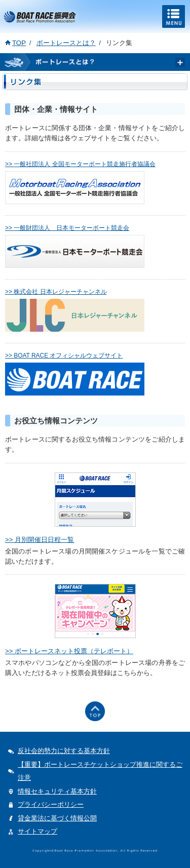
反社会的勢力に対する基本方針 (64, 751)
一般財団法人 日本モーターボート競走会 (71, 228)
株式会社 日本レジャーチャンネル (60, 292)
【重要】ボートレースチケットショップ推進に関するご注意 (100, 771)
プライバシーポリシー (51, 804)
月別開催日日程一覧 (44, 540)
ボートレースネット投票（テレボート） (74, 651)
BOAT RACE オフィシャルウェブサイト (68, 356)
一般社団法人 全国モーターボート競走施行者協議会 (84, 164)
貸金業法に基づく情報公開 (57, 818)
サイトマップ (37, 831)
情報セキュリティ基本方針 (57, 791)
